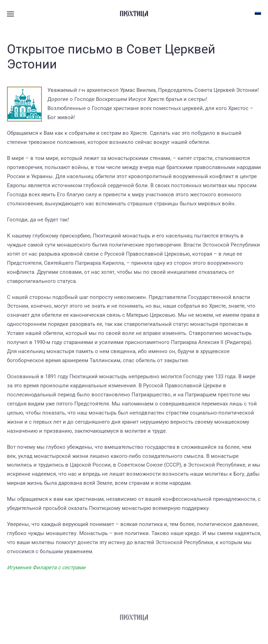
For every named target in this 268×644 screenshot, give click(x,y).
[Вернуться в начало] (134, 14)
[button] (10, 14)
